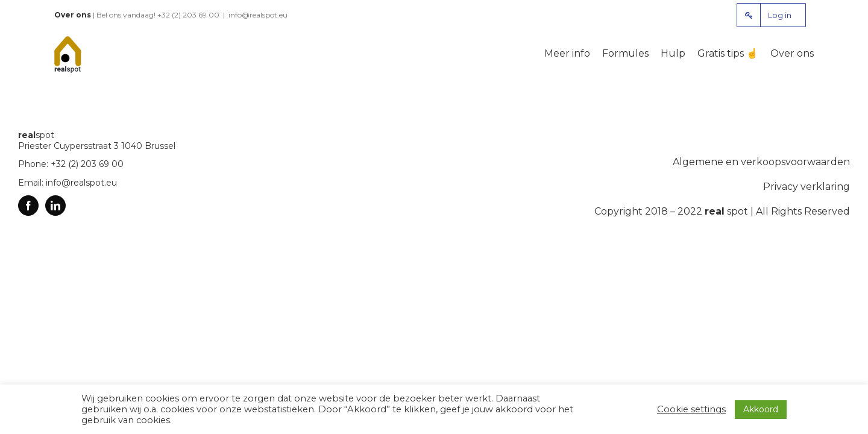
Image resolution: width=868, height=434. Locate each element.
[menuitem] (771, 15)
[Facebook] (28, 206)
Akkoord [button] (761, 409)
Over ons (73, 15)
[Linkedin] (55, 206)
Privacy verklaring (807, 187)
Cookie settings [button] (691, 409)
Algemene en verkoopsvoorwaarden (761, 162)
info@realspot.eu (258, 15)
